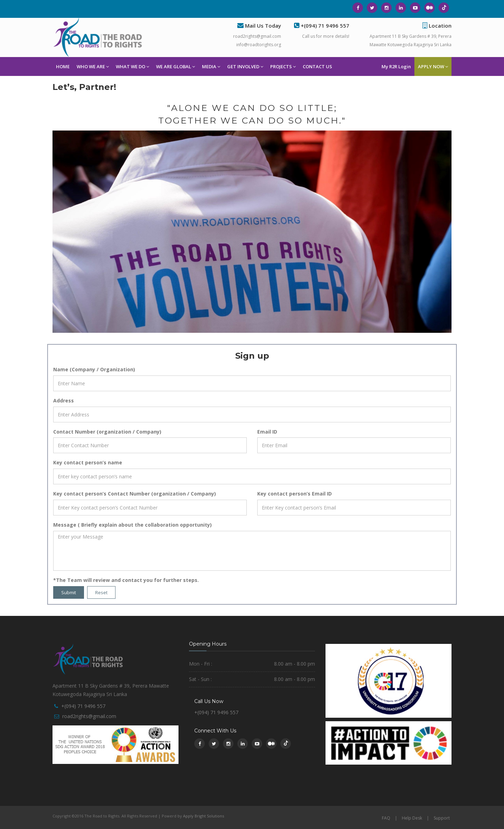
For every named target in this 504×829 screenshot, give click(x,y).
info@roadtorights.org (259, 45)
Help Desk (412, 818)
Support (442, 818)
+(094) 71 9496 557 (83, 706)
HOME (63, 66)
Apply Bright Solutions (204, 816)
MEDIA (211, 66)
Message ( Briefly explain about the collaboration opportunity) (132, 525)
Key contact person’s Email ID (295, 494)
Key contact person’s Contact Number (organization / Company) (135, 494)
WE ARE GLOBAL (176, 66)
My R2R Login (396, 66)
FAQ (386, 818)
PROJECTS (283, 66)
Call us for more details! (326, 36)
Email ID (267, 432)
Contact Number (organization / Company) (107, 432)
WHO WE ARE (93, 66)
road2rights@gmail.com (257, 36)
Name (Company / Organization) (94, 369)
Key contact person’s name (88, 462)
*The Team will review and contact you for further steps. (126, 580)
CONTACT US (317, 66)
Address (64, 401)
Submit (69, 592)
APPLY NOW (433, 66)
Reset (101, 592)
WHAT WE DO (132, 66)
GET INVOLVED (245, 66)
